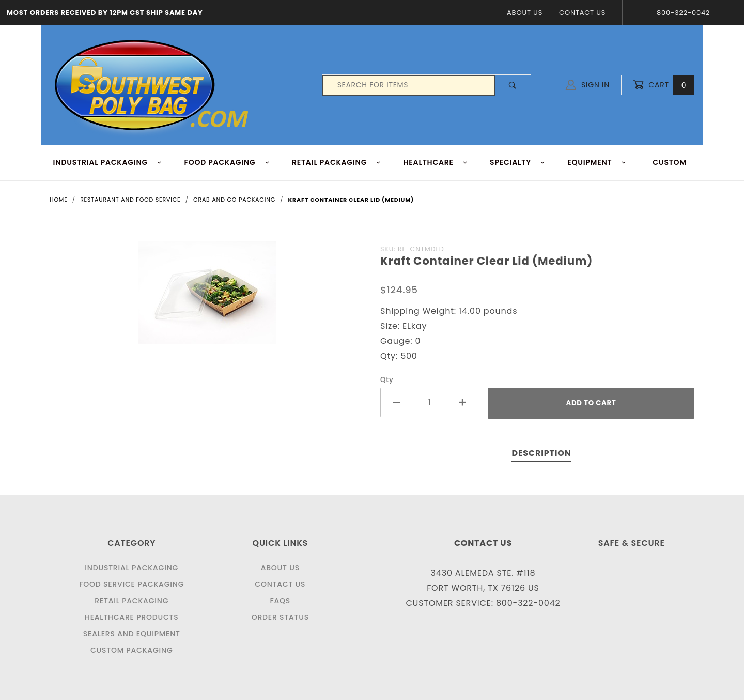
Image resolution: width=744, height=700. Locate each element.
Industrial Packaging (131, 568)
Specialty (517, 162)
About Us (525, 13)
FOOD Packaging (227, 162)
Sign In (588, 85)
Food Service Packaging (131, 584)
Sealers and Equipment (132, 634)
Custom (670, 162)
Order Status (280, 617)
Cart (663, 85)
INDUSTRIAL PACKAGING (108, 162)
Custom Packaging (132, 650)
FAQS (280, 601)
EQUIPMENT (597, 162)
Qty (387, 380)
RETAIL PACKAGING (337, 162)
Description (541, 453)
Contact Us (582, 13)
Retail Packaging (131, 601)
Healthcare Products (131, 617)
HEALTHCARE (436, 162)
